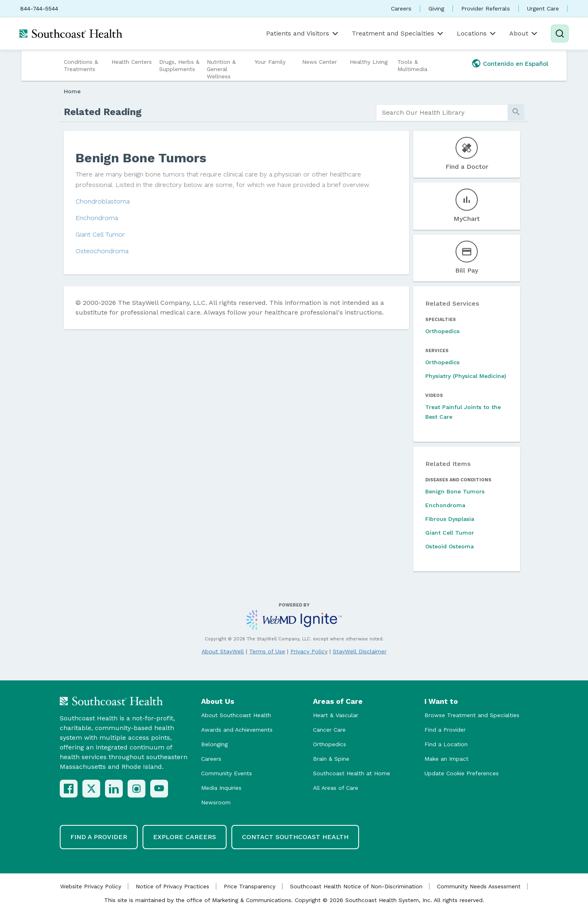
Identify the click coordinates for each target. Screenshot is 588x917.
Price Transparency (250, 886)
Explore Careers (185, 837)
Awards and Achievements (237, 730)
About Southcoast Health (236, 715)
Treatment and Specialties (398, 34)
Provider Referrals (486, 8)
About (524, 34)
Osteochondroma (102, 251)
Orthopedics (442, 331)
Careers (401, 8)
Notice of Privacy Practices (172, 886)
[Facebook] (69, 789)
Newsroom (216, 802)
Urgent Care (543, 8)
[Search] (560, 34)
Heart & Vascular (336, 715)
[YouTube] (159, 789)
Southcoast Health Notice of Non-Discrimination (356, 886)
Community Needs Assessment (479, 886)
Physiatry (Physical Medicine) (466, 376)
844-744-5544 (39, 8)
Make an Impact (446, 759)
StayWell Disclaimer (360, 651)
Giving (436, 8)
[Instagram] (136, 789)
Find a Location (446, 744)
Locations (477, 34)
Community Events (227, 773)
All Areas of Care (336, 788)
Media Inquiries (221, 788)
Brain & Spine (331, 759)
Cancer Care (329, 730)
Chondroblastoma (103, 201)
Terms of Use (267, 651)
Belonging (214, 744)
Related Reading (103, 112)
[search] (442, 113)
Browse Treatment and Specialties (472, 715)
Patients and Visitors (303, 34)
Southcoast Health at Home (352, 773)
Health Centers (132, 62)
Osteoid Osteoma (449, 546)
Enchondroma (97, 218)
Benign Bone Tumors (455, 491)
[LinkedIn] (114, 789)
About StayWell (223, 651)
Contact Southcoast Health (295, 837)
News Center (319, 62)
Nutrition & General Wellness (221, 69)
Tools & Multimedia (412, 65)
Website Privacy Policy (91, 886)
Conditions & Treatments (81, 65)
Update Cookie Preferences (462, 773)
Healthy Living (369, 62)
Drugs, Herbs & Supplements (179, 65)
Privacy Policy (309, 651)
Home (72, 91)
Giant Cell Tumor (100, 234)
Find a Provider (445, 730)
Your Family (270, 62)
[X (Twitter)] (91, 789)
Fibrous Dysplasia (450, 519)
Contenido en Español (516, 64)
